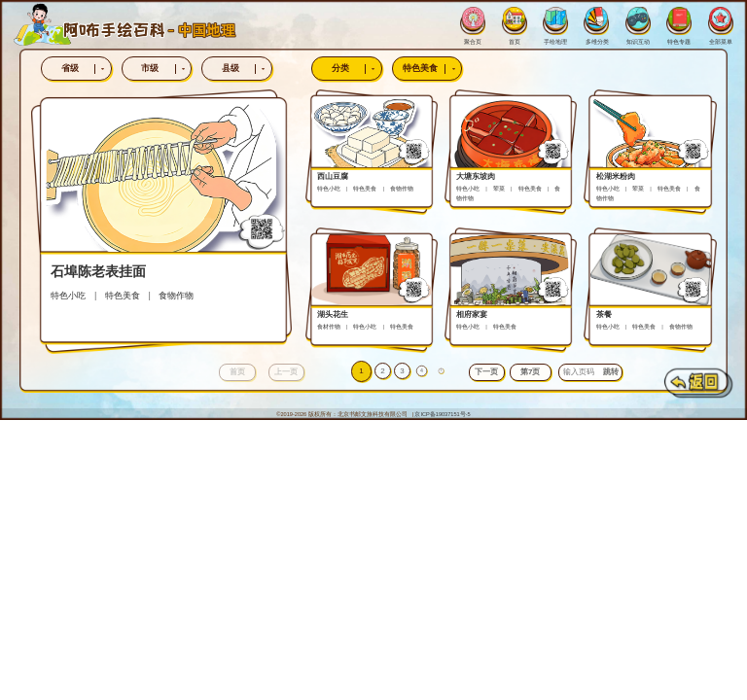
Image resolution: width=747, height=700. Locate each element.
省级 (86, 69)
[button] (487, 372)
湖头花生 (333, 315)
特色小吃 (68, 296)
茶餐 (604, 315)
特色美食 (432, 69)
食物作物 (176, 296)
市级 (166, 69)
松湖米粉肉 (616, 176)
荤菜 (499, 189)
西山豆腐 (333, 176)
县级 (247, 69)
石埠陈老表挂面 (98, 271)
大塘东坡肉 (476, 176)
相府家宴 (472, 315)
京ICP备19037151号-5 (442, 414)
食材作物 (329, 327)
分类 (356, 69)
